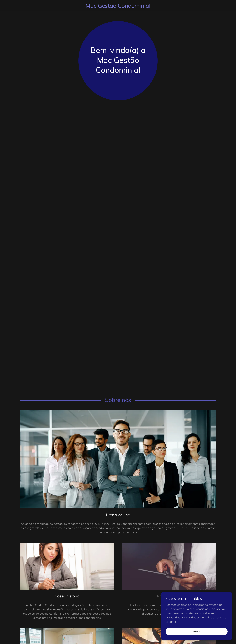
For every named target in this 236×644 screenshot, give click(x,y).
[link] (118, 7)
